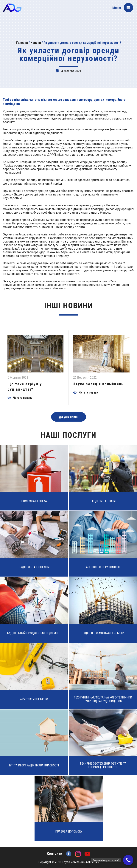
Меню (123, 8)
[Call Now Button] (128, 860)
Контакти (55, 854)
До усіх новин (69, 417)
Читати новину (23, 398)
